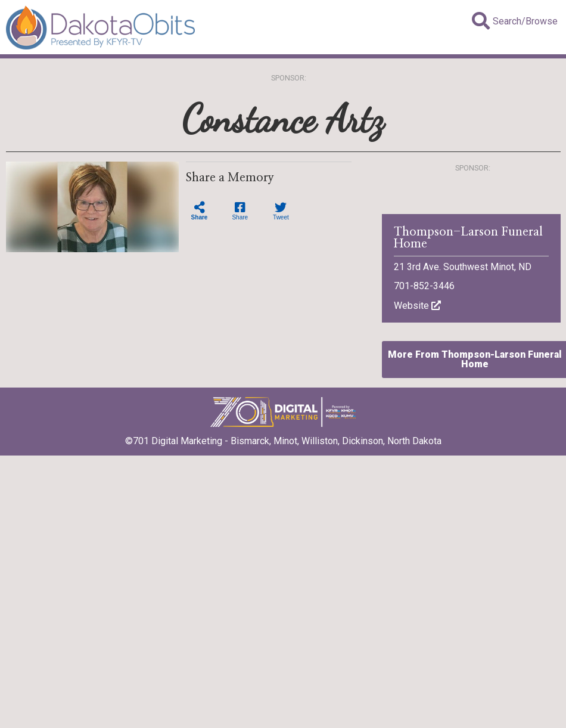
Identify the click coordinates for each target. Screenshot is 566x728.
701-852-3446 (424, 286)
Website (417, 306)
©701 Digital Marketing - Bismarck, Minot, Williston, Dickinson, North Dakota (283, 437)
